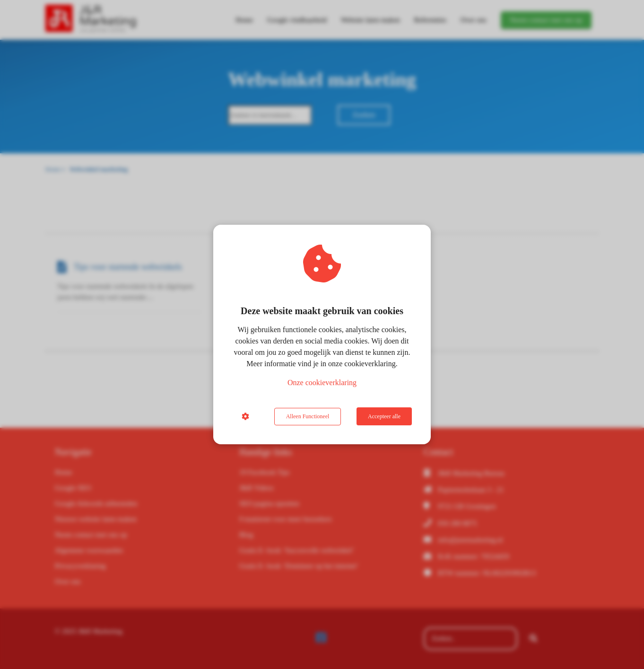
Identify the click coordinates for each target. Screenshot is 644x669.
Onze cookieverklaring (322, 383)
